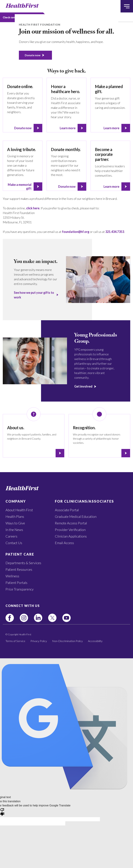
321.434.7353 (115, 232)
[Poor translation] (2, 812)
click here (33, 208)
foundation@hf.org (76, 232)
